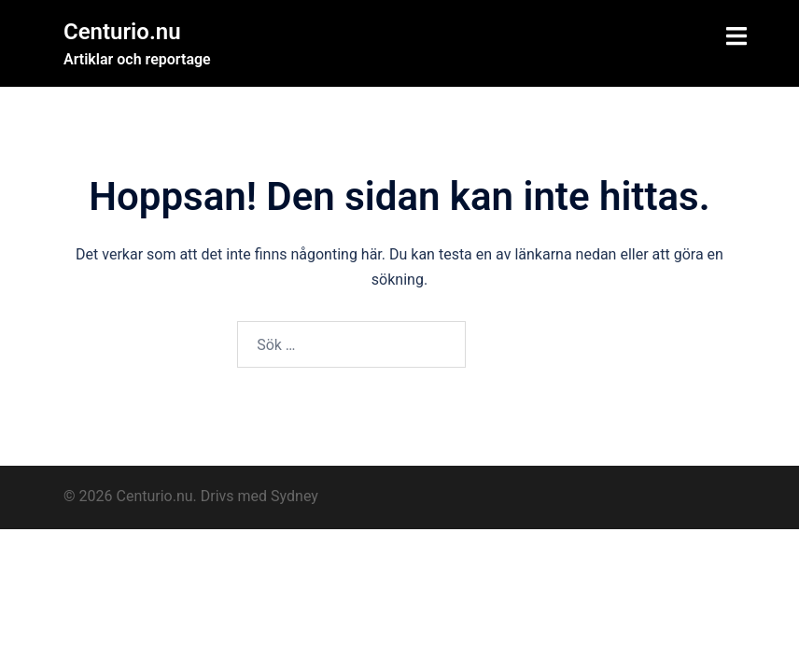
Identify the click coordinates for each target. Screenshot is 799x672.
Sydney (294, 496)
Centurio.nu (122, 32)
